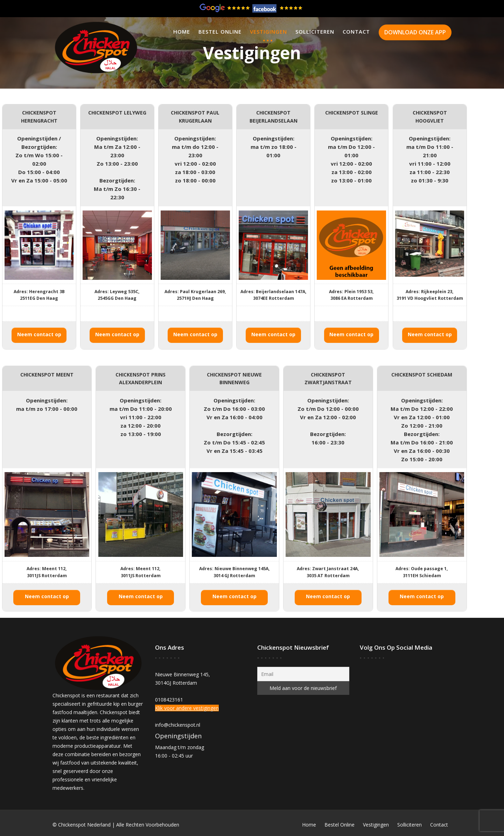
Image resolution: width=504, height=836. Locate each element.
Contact (356, 32)
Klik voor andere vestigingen (187, 708)
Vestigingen (268, 32)
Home (182, 32)
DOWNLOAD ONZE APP (415, 32)
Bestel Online (220, 32)
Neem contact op (39, 334)
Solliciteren (315, 32)
